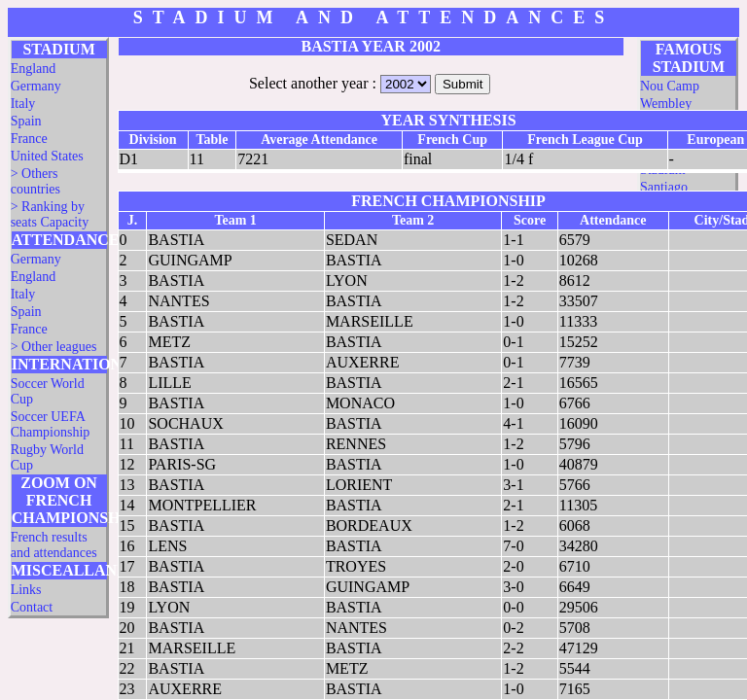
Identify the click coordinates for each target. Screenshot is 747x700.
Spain (26, 121)
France (29, 139)
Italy (23, 104)
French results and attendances (54, 545)
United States (47, 156)
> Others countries (36, 181)
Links (26, 590)
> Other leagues (54, 347)
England (34, 69)
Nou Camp (670, 86)
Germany (36, 86)
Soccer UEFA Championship (51, 424)
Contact (32, 607)
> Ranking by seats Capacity (50, 214)
